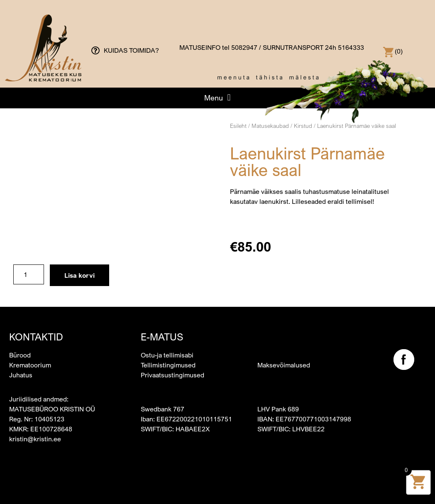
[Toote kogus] (29, 274)
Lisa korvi (79, 275)
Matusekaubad (270, 126)
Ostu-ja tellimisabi (167, 355)
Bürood (20, 355)
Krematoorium (30, 365)
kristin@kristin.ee (35, 439)
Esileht (238, 126)
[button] (217, 98)
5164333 (351, 47)
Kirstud (303, 126)
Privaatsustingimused (172, 375)
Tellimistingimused (168, 365)
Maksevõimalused (284, 365)
